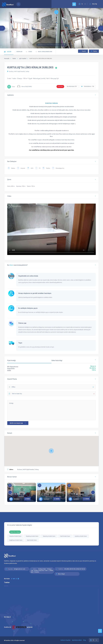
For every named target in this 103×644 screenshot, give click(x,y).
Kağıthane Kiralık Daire (16, 540)
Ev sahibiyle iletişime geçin (28, 308)
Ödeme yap (22, 323)
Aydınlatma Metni (77, 640)
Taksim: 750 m (31, 186)
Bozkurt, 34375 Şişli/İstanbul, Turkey (18, 71)
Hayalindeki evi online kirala (28, 276)
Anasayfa (7, 59)
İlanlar (14, 59)
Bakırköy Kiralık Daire (49, 536)
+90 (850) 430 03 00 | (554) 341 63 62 (74, 569)
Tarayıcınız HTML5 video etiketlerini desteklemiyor (51, 229)
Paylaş (94, 51)
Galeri (8, 52)
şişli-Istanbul (23, 59)
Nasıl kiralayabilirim (44, 52)
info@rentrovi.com (20, 569)
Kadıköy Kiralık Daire (81, 536)
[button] (39, 45)
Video (29, 52)
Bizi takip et (9, 617)
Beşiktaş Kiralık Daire (32, 536)
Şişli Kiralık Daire (32, 540)
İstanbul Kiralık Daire (15, 536)
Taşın (20, 343)
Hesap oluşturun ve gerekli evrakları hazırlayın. (35, 293)
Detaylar (19, 52)
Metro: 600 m (11, 186)
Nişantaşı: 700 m (21, 186)
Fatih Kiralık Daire (65, 536)
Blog (85, 640)
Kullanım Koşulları (66, 640)
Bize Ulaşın (61, 574)
